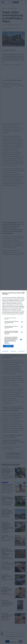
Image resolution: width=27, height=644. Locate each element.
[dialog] (13, 322)
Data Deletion (5, 351)
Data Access (13, 351)
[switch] (21, 322)
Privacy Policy (22, 351)
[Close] (24, 293)
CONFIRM (8, 346)
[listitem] (13, 318)
